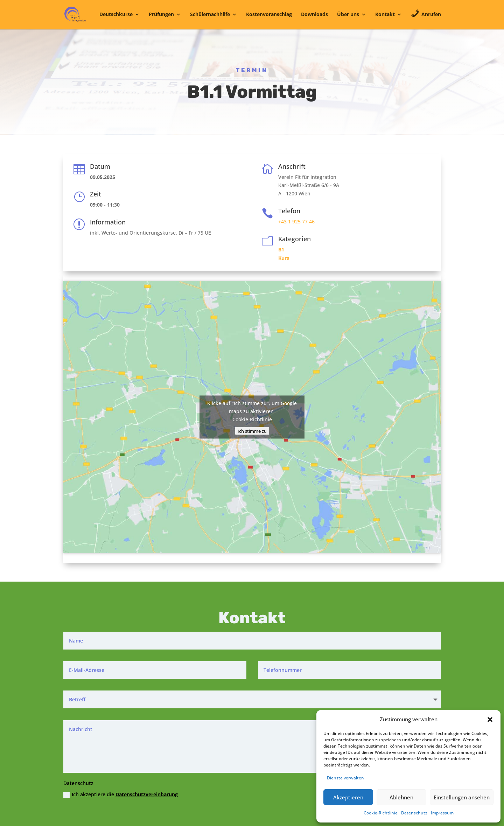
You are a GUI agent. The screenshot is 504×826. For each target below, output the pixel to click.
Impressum (442, 813)
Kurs (284, 258)
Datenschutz (414, 813)
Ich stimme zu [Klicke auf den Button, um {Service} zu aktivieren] (252, 431)
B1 (281, 249)
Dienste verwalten (345, 778)
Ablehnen (401, 797)
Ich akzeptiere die (121, 794)
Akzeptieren (348, 797)
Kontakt (385, 15)
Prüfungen (161, 15)
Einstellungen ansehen (462, 797)
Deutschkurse (116, 15)
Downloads (314, 15)
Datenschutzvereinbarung (147, 794)
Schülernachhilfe (210, 15)
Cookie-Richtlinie (381, 813)
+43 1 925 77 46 (296, 221)
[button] (490, 720)
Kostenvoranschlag (269, 15)
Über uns (348, 15)
